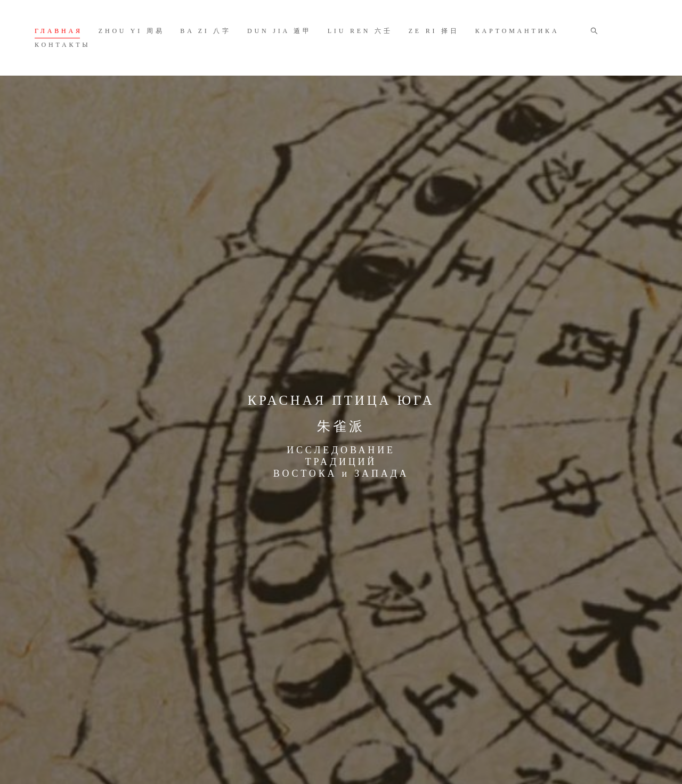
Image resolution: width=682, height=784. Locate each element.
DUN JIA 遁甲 (279, 31)
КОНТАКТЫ (63, 45)
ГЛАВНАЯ (59, 31)
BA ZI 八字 (206, 31)
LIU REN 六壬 (360, 31)
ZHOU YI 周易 (132, 31)
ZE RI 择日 (434, 31)
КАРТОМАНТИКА (517, 31)
